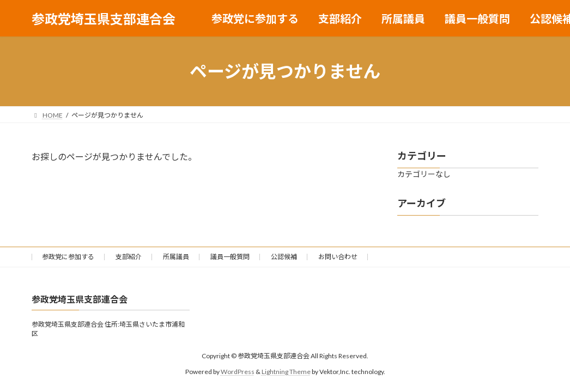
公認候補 (284, 257)
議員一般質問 (230, 257)
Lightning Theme (286, 371)
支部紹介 (129, 257)
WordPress (238, 371)
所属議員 (176, 257)
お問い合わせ (338, 257)
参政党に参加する (68, 257)
